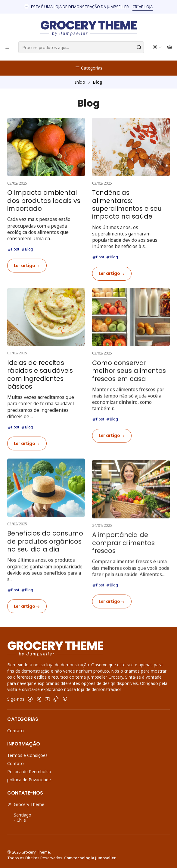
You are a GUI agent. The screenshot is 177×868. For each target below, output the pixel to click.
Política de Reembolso (29, 772)
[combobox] (81, 47)
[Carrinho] (170, 47)
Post (13, 249)
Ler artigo (27, 266)
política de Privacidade (29, 780)
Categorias (89, 68)
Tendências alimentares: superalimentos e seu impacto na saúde (127, 205)
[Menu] (7, 47)
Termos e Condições (27, 755)
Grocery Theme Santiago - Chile (26, 812)
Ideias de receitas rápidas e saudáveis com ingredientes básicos (40, 395)
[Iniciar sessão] (157, 47)
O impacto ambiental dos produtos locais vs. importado (44, 201)
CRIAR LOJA (143, 7)
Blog (27, 249)
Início (80, 82)
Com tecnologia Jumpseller (90, 858)
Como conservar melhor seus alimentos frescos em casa (129, 399)
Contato (16, 731)
